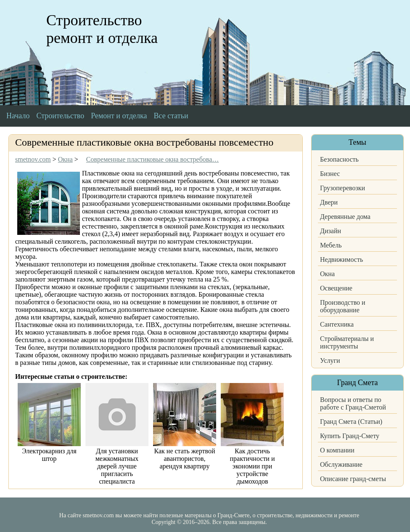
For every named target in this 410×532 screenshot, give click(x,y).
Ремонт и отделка (119, 116)
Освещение (336, 288)
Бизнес (330, 174)
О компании (337, 450)
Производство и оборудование (343, 306)
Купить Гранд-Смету (350, 436)
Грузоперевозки (343, 188)
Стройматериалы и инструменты (347, 342)
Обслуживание (341, 464)
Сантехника (337, 324)
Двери (329, 202)
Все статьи (171, 116)
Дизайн (331, 231)
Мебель (331, 245)
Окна (327, 274)
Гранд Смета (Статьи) (351, 422)
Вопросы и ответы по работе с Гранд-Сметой (353, 403)
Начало (18, 116)
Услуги (330, 360)
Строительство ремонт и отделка (102, 29)
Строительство (60, 116)
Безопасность (339, 159)
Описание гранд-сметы (353, 479)
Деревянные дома (345, 217)
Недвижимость (341, 259)
